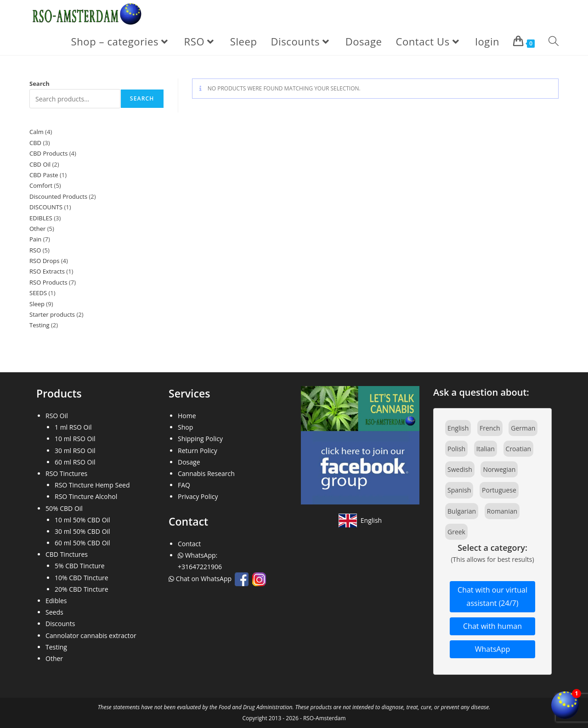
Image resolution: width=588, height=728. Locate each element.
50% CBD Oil (64, 508)
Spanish (459, 490)
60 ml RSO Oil (75, 462)
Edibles (56, 601)
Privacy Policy (198, 496)
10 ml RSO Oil (75, 439)
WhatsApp (493, 649)
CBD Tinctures (67, 554)
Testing (56, 647)
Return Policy (198, 451)
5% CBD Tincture (80, 566)
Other (54, 658)
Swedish (460, 469)
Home (187, 416)
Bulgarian (462, 511)
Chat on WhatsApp (201, 579)
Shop (185, 427)
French (490, 428)
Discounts (60, 624)
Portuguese (499, 490)
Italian (486, 449)
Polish (456, 449)
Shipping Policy (200, 439)
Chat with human (492, 626)
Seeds (54, 612)
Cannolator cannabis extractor (91, 636)
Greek (456, 532)
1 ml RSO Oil (73, 427)
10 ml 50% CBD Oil (82, 520)
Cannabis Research (206, 473)
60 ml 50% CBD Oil (82, 543)
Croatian (519, 449)
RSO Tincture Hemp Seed (92, 485)
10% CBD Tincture (82, 578)
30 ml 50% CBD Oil (82, 531)
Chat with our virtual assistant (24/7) (492, 596)
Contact (189, 544)
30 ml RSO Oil (75, 451)
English (458, 428)
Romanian (502, 511)
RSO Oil (57, 416)
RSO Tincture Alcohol (86, 496)
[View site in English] (360, 521)
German (523, 428)
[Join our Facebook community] (360, 445)
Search (40, 84)
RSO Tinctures (66, 473)
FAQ (184, 485)
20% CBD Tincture (82, 589)
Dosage (189, 462)
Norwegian (499, 469)
